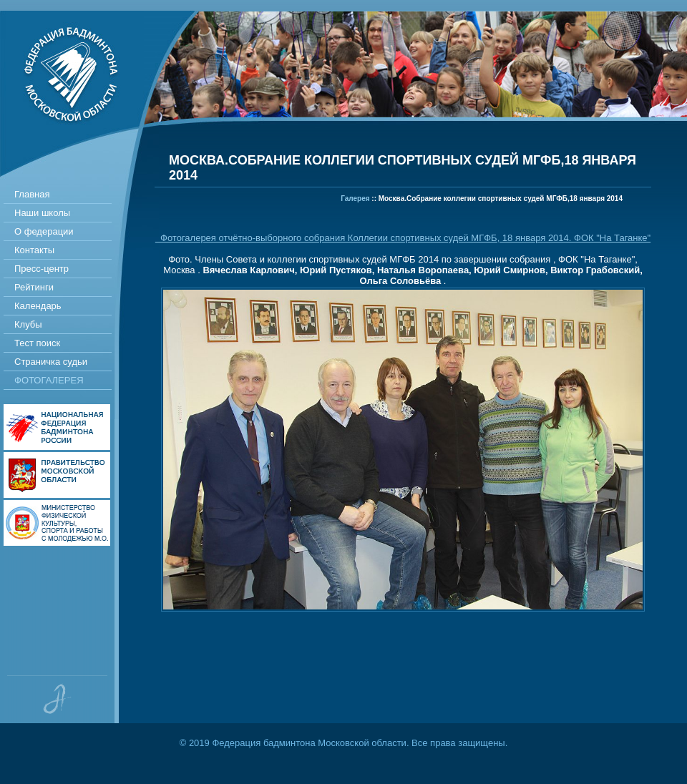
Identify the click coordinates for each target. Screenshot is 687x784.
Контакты (34, 250)
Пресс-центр (42, 269)
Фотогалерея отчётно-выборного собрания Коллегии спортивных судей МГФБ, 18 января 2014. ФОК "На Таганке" (403, 238)
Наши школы (42, 213)
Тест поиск (37, 343)
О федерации (44, 231)
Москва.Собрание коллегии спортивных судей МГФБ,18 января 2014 (501, 199)
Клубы (28, 324)
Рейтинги (34, 287)
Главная (32, 194)
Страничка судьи (51, 362)
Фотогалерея (49, 380)
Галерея (355, 199)
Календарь (38, 306)
